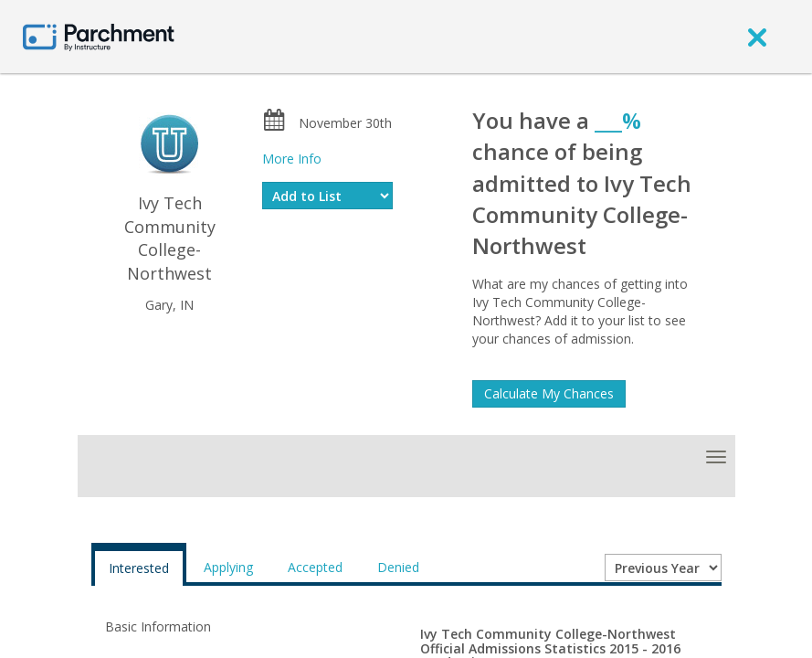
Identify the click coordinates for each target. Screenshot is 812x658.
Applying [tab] (228, 567)
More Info (292, 159)
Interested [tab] (139, 568)
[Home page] (99, 36)
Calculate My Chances (549, 393)
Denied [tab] (398, 567)
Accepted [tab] (315, 567)
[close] (757, 37)
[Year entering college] (663, 568)
